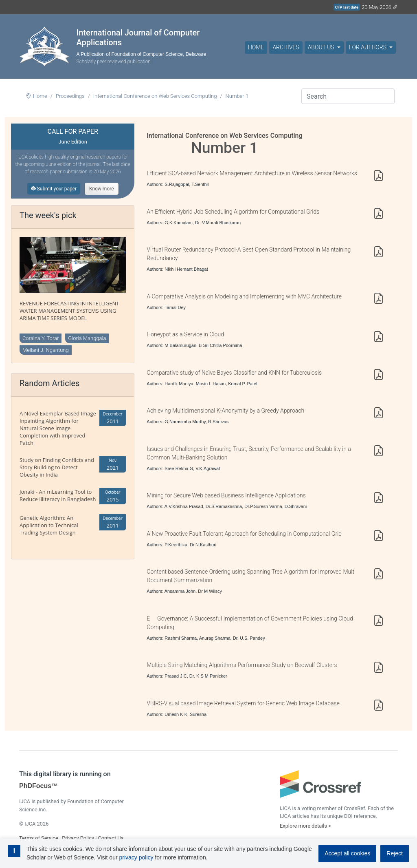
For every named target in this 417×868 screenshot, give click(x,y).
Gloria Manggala (87, 338)
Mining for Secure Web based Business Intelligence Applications (226, 495)
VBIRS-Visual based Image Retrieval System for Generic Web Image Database (243, 703)
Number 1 (237, 96)
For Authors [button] (369, 47)
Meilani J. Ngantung (46, 350)
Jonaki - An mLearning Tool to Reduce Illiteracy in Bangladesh (58, 495)
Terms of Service (39, 838)
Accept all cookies (347, 853)
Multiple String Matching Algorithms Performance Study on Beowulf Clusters (242, 665)
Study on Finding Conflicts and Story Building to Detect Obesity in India (57, 467)
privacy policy (136, 857)
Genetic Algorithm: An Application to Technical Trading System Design (49, 525)
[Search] (348, 96)
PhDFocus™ (38, 786)
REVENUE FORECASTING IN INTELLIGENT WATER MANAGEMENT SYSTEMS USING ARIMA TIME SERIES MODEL (69, 311)
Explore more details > (305, 826)
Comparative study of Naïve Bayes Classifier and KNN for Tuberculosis (234, 373)
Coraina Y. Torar (41, 338)
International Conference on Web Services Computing (155, 96)
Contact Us (111, 838)
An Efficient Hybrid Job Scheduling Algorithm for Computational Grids (233, 212)
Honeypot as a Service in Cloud (185, 334)
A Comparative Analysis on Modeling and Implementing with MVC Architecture (244, 296)
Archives (286, 47)
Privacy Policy (78, 838)
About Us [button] (322, 47)
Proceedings (70, 96)
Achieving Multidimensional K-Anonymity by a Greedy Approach (225, 411)
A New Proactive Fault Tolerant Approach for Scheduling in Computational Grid (244, 534)
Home (256, 47)
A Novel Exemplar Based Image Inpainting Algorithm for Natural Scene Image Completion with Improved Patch (58, 428)
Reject (395, 853)
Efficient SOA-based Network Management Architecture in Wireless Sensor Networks (252, 173)
